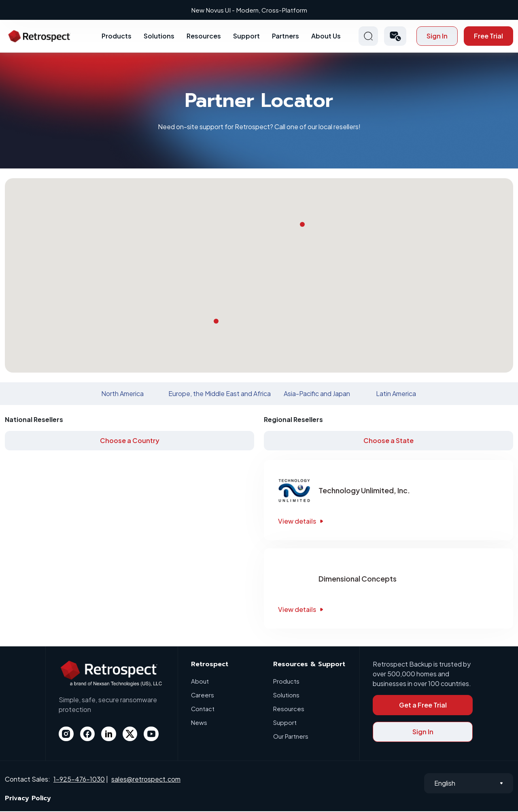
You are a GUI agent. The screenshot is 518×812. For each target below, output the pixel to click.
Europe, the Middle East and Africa (220, 394)
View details (301, 522)
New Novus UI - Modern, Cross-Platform (260, 10)
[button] (395, 37)
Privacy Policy (28, 799)
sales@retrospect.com (146, 779)
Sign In (437, 37)
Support (246, 37)
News (199, 723)
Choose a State (388, 441)
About (200, 682)
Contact (203, 709)
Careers (203, 696)
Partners (286, 37)
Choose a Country (130, 441)
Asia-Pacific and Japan (317, 394)
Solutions (159, 37)
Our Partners (291, 737)
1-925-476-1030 (79, 779)
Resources (204, 37)
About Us (326, 37)
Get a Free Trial (423, 706)
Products (117, 37)
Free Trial (488, 37)
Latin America (396, 394)
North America (122, 394)
